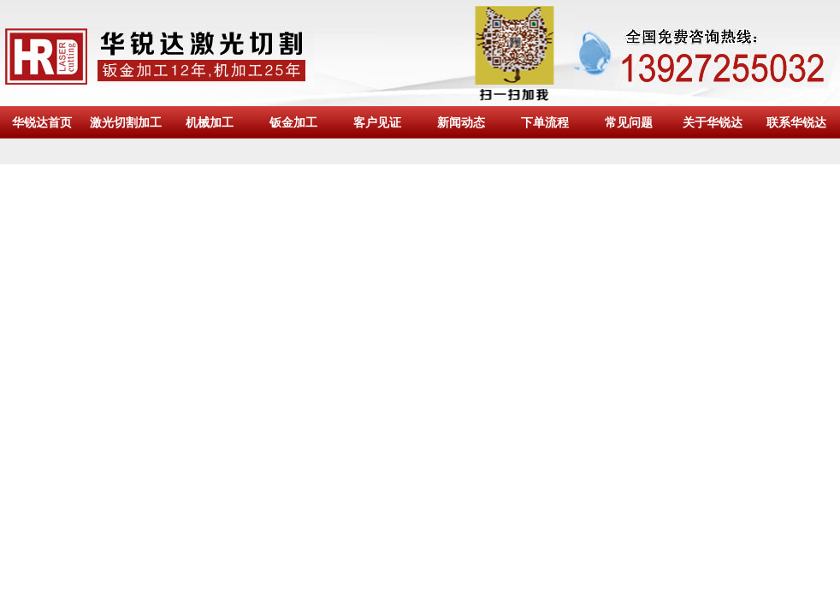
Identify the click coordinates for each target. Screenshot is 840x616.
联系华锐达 (796, 122)
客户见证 (377, 122)
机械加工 (210, 122)
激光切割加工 (126, 122)
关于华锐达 (713, 122)
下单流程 (545, 122)
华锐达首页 (42, 122)
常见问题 (629, 122)
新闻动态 (461, 122)
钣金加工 (293, 122)
